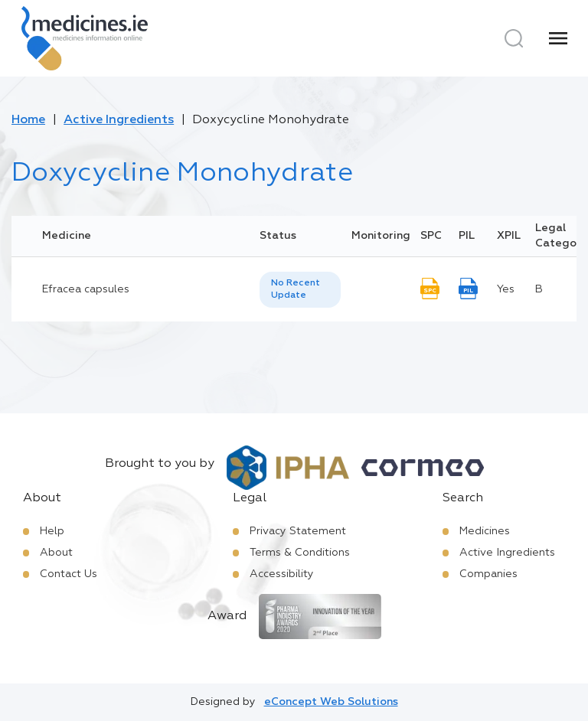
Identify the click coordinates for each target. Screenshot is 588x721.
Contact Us (69, 574)
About (56, 553)
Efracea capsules (86, 289)
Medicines (485, 531)
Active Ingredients (119, 120)
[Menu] (558, 38)
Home (28, 120)
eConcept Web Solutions (331, 702)
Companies (488, 574)
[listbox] (300, 290)
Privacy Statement (298, 531)
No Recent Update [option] (296, 290)
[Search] (514, 38)
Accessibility (282, 574)
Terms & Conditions (300, 553)
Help (52, 531)
